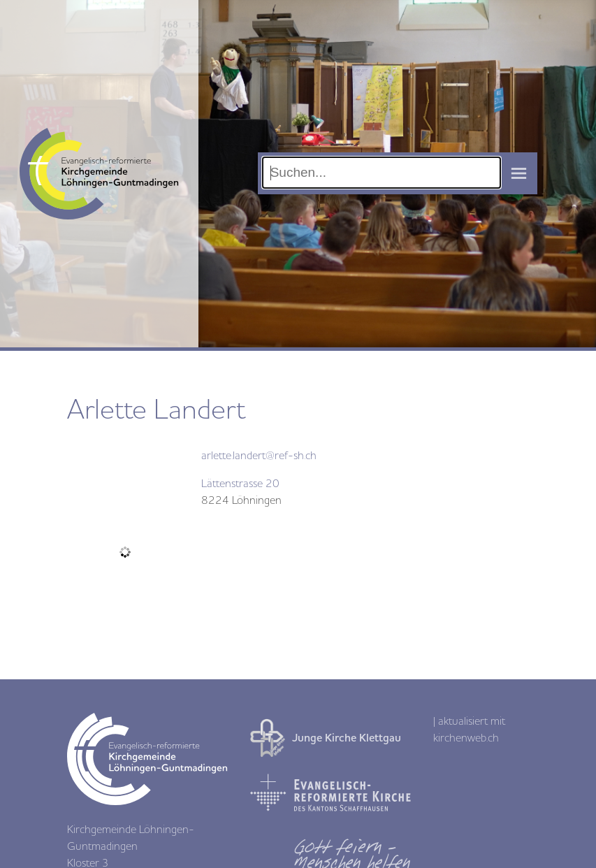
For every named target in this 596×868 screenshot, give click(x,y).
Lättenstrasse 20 (240, 484)
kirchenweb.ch (466, 738)
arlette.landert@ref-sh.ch (259, 456)
